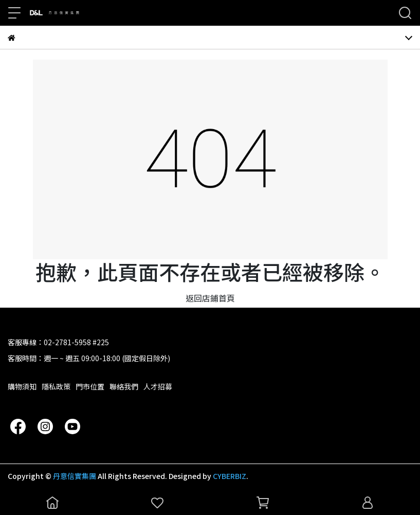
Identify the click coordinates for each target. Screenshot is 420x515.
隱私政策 (56, 386)
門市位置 (90, 386)
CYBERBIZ (230, 476)
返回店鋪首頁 (210, 298)
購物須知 (22, 386)
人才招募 (158, 386)
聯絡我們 (124, 386)
